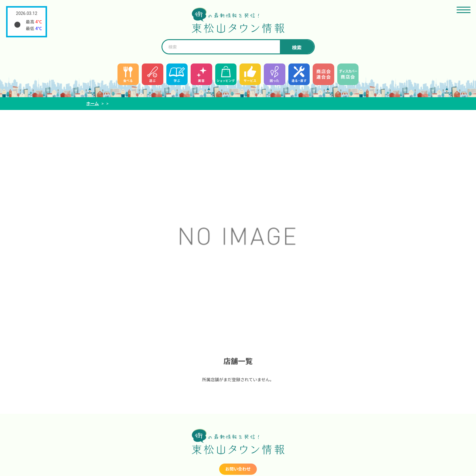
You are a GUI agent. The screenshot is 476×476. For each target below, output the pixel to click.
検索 (297, 48)
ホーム (93, 104)
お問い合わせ (238, 469)
